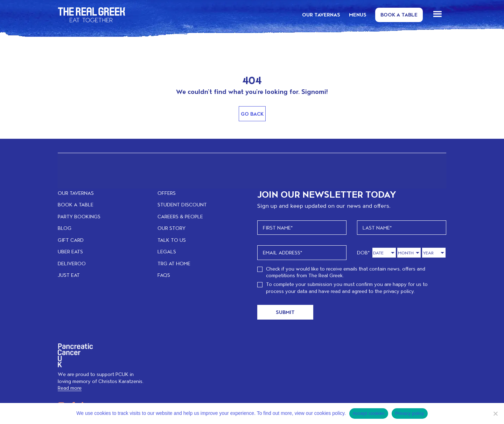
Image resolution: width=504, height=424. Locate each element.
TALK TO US (172, 240)
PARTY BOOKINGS (79, 216)
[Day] (384, 253)
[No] (495, 413)
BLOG (65, 228)
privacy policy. (399, 291)
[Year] (434, 253)
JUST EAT (69, 275)
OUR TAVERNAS (321, 15)
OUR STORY (171, 228)
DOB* (363, 252)
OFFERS (167, 193)
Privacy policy (410, 413)
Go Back (252, 114)
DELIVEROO (72, 263)
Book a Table (399, 15)
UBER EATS (70, 251)
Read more (70, 388)
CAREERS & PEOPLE (180, 216)
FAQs (164, 275)
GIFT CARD (71, 240)
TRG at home (174, 263)
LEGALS (167, 251)
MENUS (358, 15)
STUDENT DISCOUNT (182, 204)
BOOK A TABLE (76, 204)
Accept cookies (369, 413)
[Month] (409, 253)
